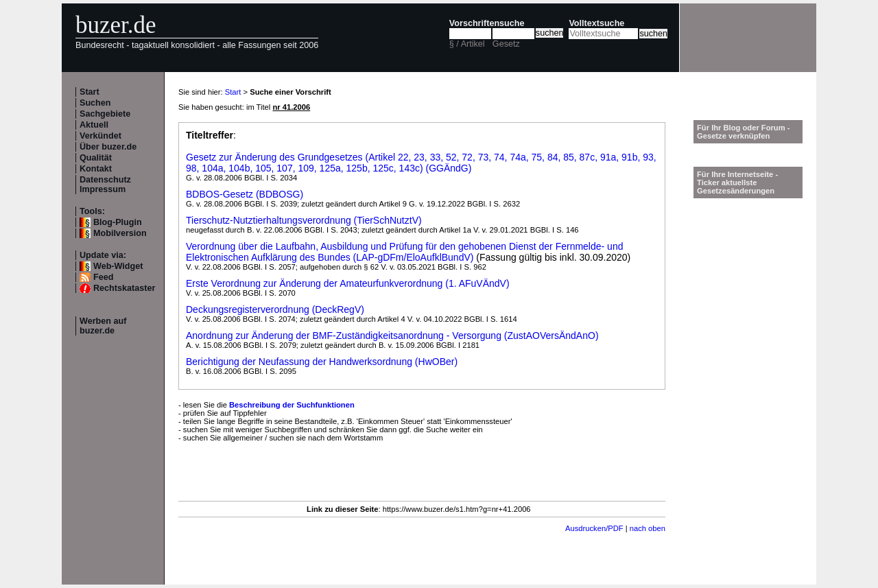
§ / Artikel (467, 44)
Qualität (96, 158)
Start (90, 92)
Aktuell (94, 125)
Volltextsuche (596, 23)
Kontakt (96, 169)
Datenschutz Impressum (105, 185)
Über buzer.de (108, 147)
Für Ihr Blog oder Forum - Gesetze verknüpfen (744, 132)
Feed (103, 277)
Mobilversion (120, 233)
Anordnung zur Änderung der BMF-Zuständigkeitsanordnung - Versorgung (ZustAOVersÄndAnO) (392, 336)
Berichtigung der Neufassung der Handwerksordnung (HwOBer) (322, 362)
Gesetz (506, 44)
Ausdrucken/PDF (594, 528)
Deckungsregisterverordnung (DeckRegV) (275, 309)
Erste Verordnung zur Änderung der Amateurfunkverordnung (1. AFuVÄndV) (348, 283)
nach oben (648, 528)
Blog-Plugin (118, 222)
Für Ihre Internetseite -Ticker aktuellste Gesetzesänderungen (737, 183)
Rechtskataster (124, 288)
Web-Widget (118, 266)
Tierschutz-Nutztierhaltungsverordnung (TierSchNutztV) (304, 220)
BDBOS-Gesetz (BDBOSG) (245, 194)
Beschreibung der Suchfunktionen (292, 405)
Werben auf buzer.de (103, 326)
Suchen (95, 103)
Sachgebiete (105, 114)
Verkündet (100, 136)
